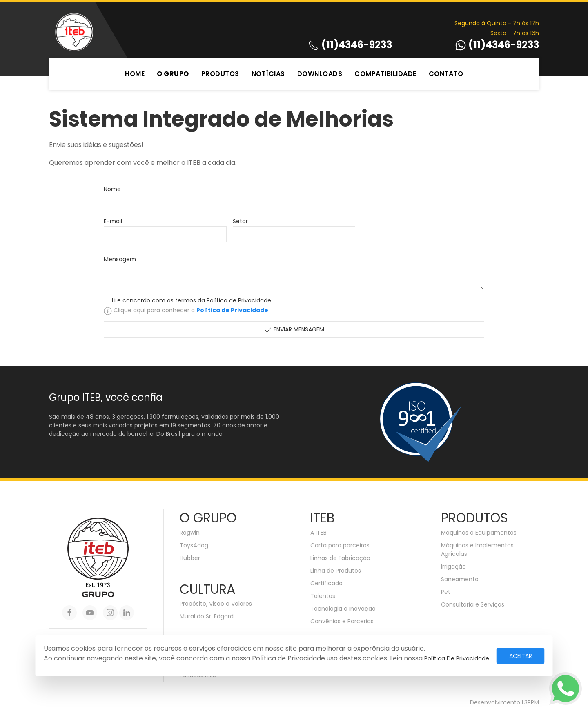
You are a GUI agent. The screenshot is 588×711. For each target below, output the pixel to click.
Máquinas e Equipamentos (479, 533)
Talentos (323, 596)
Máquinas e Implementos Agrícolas (477, 550)
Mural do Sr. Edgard (207, 616)
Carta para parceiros (340, 545)
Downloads (320, 74)
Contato (446, 74)
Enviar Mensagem (294, 330)
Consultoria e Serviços (473, 604)
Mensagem (120, 259)
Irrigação (453, 567)
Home (135, 74)
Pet (446, 592)
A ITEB (318, 533)
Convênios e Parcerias (342, 621)
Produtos (220, 74)
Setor (240, 221)
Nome (112, 189)
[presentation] (423, 232)
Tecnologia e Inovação (343, 609)
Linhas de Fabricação (340, 558)
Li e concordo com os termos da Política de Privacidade (192, 300)
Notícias (268, 74)
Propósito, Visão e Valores (216, 604)
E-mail (113, 221)
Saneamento (460, 579)
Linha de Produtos (336, 571)
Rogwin (190, 533)
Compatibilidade (385, 74)
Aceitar (521, 656)
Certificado (326, 583)
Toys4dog (194, 545)
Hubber (190, 558)
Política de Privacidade (457, 658)
